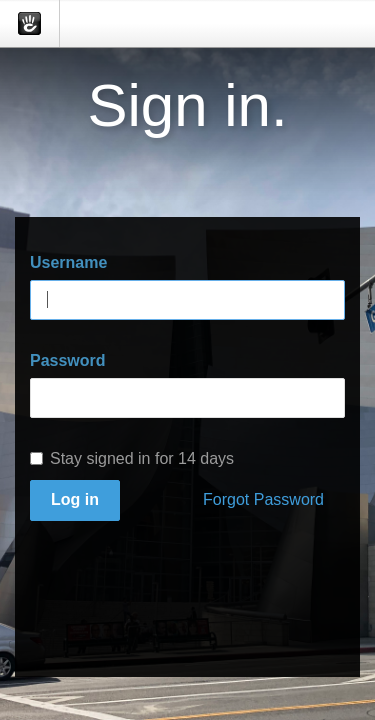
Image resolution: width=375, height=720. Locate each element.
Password (68, 360)
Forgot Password (263, 499)
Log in (75, 499)
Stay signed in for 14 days (132, 458)
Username (68, 262)
